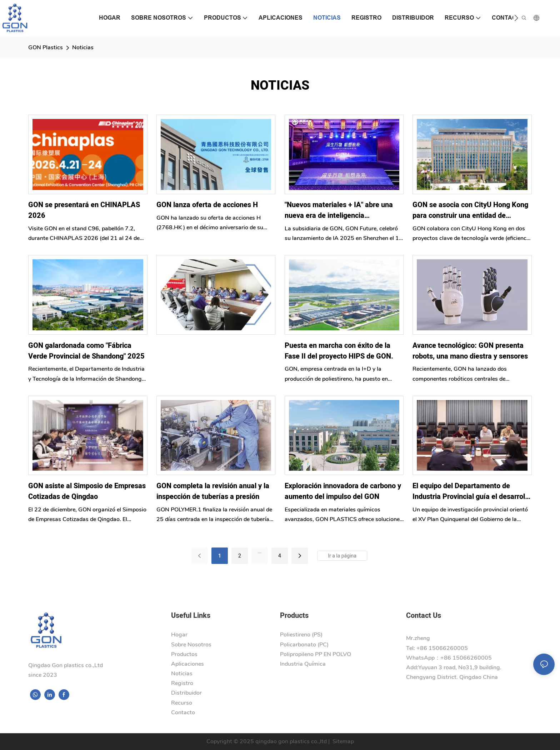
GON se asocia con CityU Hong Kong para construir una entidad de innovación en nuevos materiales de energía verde (470, 210)
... (259, 551)
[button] (516, 18)
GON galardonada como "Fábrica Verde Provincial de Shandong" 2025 (86, 351)
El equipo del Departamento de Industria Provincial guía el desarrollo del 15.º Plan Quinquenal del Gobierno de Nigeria (472, 491)
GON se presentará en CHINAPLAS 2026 (84, 210)
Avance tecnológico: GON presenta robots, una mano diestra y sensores (470, 351)
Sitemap (342, 741)
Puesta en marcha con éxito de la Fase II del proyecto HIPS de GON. (339, 351)
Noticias (83, 47)
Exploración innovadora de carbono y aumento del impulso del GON (343, 491)
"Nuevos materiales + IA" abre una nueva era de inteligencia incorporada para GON (339, 210)
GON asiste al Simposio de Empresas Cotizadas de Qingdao (87, 491)
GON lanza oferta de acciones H (207, 205)
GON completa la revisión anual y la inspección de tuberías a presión (213, 491)
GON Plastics (46, 47)
